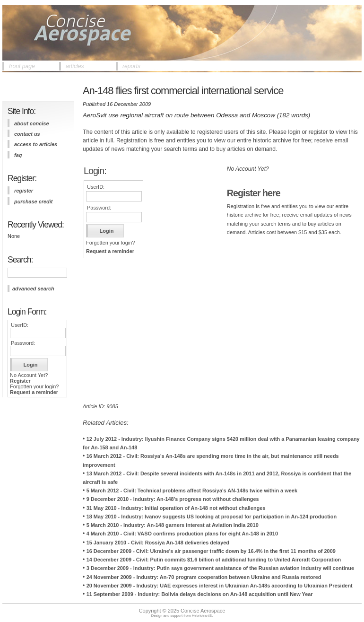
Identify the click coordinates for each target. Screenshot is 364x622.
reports (131, 66)
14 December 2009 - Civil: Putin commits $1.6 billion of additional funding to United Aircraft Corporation (214, 560)
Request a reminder (34, 392)
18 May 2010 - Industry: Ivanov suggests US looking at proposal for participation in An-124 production (212, 517)
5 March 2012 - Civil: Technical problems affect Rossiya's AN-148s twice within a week (192, 491)
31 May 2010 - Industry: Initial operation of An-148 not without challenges (176, 508)
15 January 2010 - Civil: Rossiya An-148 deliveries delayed (158, 543)
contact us (27, 134)
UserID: (20, 325)
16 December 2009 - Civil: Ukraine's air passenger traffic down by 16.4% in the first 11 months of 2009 (211, 551)
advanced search (33, 289)
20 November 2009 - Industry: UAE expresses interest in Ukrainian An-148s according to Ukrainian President (220, 586)
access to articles (36, 144)
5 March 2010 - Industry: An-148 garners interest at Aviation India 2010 (173, 525)
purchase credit (33, 201)
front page (22, 66)
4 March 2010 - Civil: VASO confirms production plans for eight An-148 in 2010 (182, 534)
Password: (23, 343)
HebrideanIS (202, 616)
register (24, 191)
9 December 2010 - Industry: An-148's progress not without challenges (173, 499)
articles (75, 66)
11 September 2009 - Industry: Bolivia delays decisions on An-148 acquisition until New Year (200, 594)
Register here (254, 193)
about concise (32, 123)
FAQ (18, 155)
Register (20, 381)
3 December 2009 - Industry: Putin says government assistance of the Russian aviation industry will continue (220, 568)
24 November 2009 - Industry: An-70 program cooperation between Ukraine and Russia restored (204, 577)
